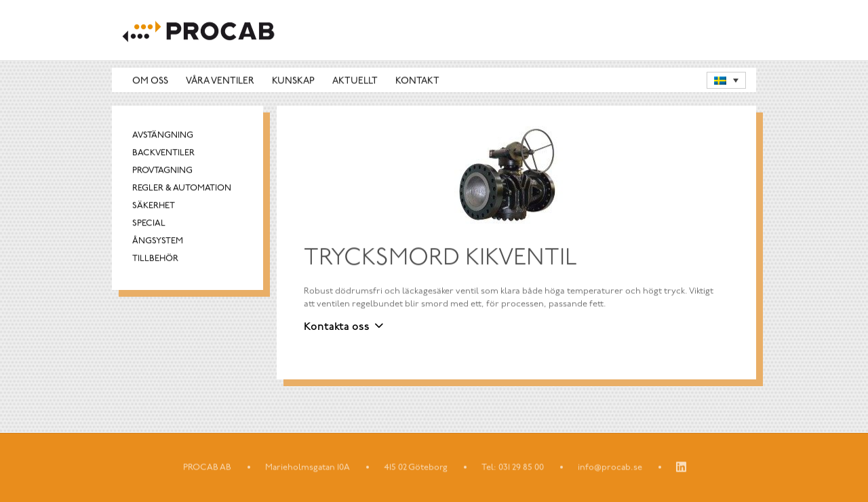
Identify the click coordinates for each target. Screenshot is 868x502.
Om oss (150, 81)
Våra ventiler (220, 81)
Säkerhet (154, 206)
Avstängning (163, 136)
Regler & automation (182, 189)
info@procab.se (610, 468)
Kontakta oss (337, 327)
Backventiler (163, 153)
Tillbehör (155, 259)
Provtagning (162, 171)
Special (149, 224)
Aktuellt (355, 81)
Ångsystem (158, 242)
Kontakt (417, 81)
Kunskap (293, 81)
